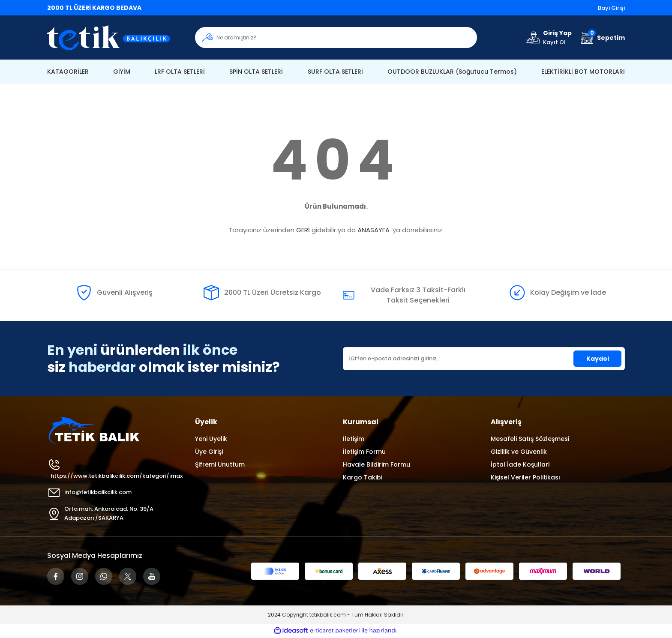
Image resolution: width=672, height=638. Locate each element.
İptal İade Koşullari (520, 464)
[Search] (336, 37)
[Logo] (114, 37)
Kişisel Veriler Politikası (525, 477)
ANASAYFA (373, 230)
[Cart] (602, 37)
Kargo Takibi (363, 477)
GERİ (303, 230)
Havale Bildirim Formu (376, 464)
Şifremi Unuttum (220, 464)
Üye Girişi (209, 452)
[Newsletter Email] (484, 359)
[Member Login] (548, 37)
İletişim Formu (364, 452)
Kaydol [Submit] (598, 359)
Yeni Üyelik (211, 439)
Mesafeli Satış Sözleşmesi (530, 439)
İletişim (354, 439)
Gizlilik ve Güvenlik (519, 452)
